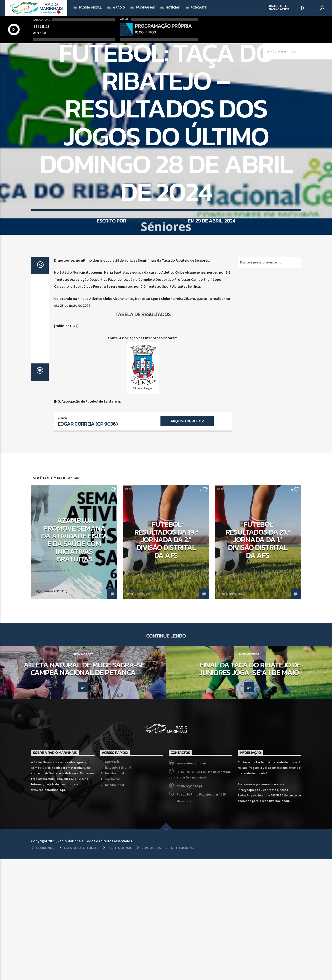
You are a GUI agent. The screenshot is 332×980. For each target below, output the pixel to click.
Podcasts (199, 7)
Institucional (115, 894)
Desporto (166, 105)
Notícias (173, 7)
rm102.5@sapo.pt (189, 907)
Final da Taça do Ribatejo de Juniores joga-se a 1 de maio (250, 790)
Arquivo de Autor (187, 542)
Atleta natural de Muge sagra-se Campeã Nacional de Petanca (84, 790)
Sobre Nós (112, 882)
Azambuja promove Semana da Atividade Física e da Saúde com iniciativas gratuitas (74, 660)
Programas (145, 7)
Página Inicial (90, 7)
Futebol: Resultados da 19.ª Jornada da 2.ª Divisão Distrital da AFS (166, 660)
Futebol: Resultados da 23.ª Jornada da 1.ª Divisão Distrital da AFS (258, 660)
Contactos (113, 900)
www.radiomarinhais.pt (194, 884)
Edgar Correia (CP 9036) (157, 295)
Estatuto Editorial (118, 888)
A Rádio (119, 7)
